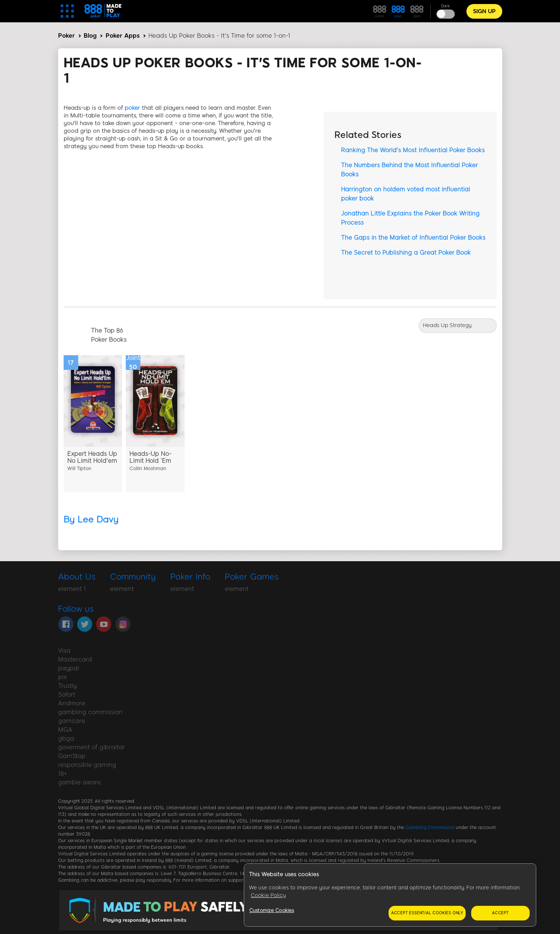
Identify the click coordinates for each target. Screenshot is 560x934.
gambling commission (90, 712)
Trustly (67, 686)
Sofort (67, 695)
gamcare (72, 721)
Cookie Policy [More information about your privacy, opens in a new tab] (268, 895)
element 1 (72, 589)
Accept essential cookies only (427, 913)
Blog (90, 36)
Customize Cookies (272, 910)
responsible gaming (87, 765)
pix (63, 677)
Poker (67, 36)
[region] (390, 895)
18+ (63, 774)
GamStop (72, 756)
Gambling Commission (430, 828)
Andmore (72, 703)
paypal (69, 668)
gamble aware (80, 782)
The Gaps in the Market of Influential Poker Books (413, 238)
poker (132, 108)
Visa (64, 651)
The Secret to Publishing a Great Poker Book (406, 253)
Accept (500, 913)
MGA (65, 730)
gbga (66, 738)
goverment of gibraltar (92, 747)
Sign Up (484, 11)
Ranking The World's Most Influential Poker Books (413, 150)
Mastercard (75, 659)
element (122, 589)
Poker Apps (123, 36)
